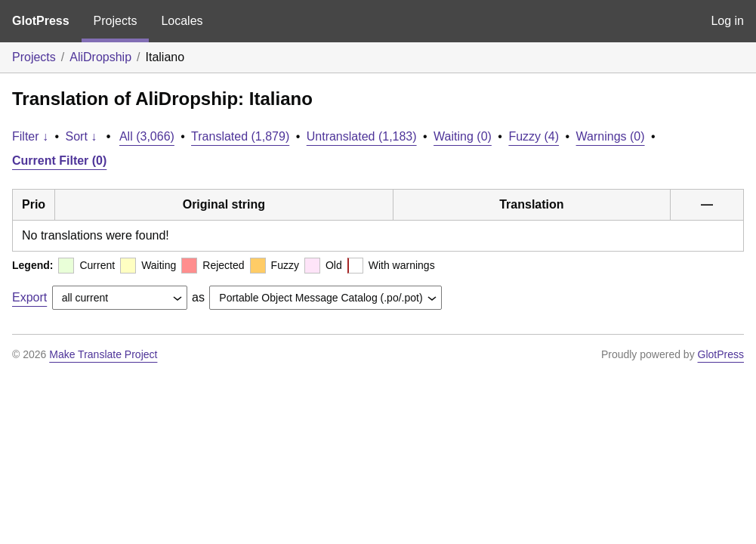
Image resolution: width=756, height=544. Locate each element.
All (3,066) (147, 136)
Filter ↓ (30, 136)
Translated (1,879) (240, 136)
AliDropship (100, 57)
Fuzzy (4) (534, 136)
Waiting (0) (463, 136)
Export (29, 297)
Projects (116, 21)
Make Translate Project (103, 354)
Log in (727, 21)
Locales (182, 21)
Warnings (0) (611, 136)
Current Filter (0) (59, 161)
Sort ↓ (82, 136)
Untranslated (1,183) (362, 136)
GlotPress (41, 21)
